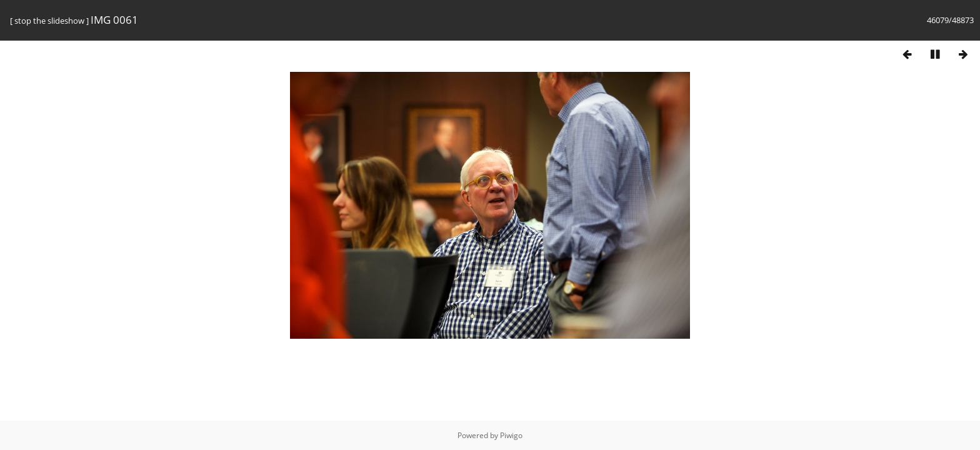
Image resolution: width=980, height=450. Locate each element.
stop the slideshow (49, 21)
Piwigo (511, 435)
